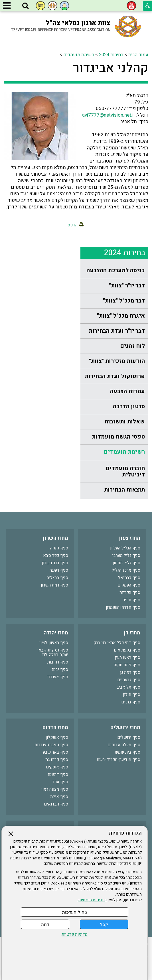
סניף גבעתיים (129, 680)
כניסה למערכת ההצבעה (116, 270)
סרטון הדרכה (129, 406)
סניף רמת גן (130, 672)
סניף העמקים (129, 585)
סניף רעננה (59, 570)
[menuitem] (114, 271)
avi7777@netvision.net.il (108, 115)
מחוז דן (132, 633)
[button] (25, 6)
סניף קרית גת (57, 760)
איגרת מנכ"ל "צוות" (121, 316)
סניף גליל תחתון (126, 563)
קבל (104, 924)
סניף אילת (59, 797)
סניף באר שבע (55, 752)
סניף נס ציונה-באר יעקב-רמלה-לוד (52, 652)
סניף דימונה (58, 774)
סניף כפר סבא (56, 555)
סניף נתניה (59, 548)
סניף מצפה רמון (55, 789)
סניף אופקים (57, 767)
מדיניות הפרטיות (91, 900)
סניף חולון (132, 695)
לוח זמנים (132, 346)
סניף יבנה (60, 669)
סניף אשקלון (57, 737)
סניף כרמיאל (129, 578)
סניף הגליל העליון (125, 548)
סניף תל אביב (128, 687)
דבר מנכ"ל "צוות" (124, 301)
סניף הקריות (130, 593)
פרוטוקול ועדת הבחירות (115, 376)
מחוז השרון (55, 538)
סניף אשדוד (57, 677)
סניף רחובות (58, 662)
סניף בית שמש (127, 752)
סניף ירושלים (129, 737)
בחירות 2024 (111, 55)
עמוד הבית (138, 55)
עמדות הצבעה (127, 391)
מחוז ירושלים (125, 728)
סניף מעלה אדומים (124, 745)
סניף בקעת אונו (127, 650)
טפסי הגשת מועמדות (118, 437)
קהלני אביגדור (111, 68)
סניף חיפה (131, 600)
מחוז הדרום (55, 728)
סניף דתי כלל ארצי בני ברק (117, 643)
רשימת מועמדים (79, 55)
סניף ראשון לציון (54, 643)
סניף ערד (60, 782)
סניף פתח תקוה (127, 665)
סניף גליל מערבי (126, 555)
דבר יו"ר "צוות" (127, 286)
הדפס (72, 225)
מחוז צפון (130, 538)
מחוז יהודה (56, 633)
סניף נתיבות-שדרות (51, 745)
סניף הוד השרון (55, 563)
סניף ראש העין (128, 658)
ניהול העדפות (74, 912)
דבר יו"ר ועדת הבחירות (117, 331)
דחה (45, 924)
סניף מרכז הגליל (126, 570)
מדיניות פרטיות (75, 935)
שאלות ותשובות (125, 422)
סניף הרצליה (57, 578)
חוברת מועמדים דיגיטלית (125, 471)
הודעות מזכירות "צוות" (117, 361)
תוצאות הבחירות (124, 490)
